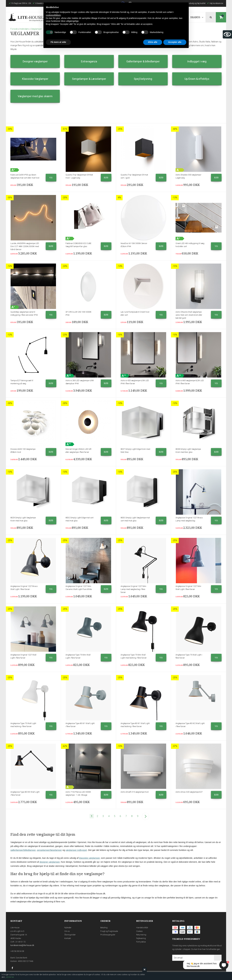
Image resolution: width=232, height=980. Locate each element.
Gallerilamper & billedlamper (143, 61)
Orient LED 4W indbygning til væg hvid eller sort (190, 245)
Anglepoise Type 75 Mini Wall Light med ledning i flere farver (134, 656)
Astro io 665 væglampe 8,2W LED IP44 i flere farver (190, 382)
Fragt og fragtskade (109, 931)
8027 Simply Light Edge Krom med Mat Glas (135, 451)
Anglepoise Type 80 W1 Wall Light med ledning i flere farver (135, 725)
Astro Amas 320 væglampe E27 (189, 792)
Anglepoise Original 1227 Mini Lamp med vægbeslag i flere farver (133, 589)
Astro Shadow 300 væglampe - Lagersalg (189, 176)
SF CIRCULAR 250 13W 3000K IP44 (78, 313)
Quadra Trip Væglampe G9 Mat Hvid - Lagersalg (79, 176)
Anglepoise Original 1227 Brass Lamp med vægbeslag (189, 519)
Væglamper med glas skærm (35, 96)
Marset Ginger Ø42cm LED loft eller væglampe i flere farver (78, 451)
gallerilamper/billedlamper (23, 850)
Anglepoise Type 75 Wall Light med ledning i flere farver (23, 725)
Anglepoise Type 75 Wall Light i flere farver (189, 656)
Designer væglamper (35, 61)
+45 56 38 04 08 (17, 951)
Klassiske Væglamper (35, 79)
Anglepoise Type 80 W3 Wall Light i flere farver (25, 793)
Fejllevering (141, 938)
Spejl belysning (143, 79)
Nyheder (68, 928)
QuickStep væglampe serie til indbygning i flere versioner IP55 (24, 313)
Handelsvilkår (142, 928)
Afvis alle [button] (153, 42)
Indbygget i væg (197, 61)
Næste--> (145, 816)
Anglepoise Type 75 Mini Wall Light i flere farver (78, 656)
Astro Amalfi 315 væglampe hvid (135, 792)
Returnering (141, 935)
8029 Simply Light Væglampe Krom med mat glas (23, 519)
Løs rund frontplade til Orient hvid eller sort (135, 313)
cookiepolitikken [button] (53, 15)
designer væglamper (50, 862)
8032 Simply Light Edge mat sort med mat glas (80, 519)
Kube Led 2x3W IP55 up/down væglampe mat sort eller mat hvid (25, 176)
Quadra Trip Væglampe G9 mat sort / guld (134, 176)
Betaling (104, 928)
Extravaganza (89, 61)
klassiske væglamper (89, 858)
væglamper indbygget (76, 850)
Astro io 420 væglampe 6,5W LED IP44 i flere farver (135, 382)
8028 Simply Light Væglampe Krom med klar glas (188, 451)
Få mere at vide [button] (58, 42)
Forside (14, 29)
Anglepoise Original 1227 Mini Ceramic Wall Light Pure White (79, 588)
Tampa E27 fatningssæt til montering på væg (22, 382)
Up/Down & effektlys (197, 79)
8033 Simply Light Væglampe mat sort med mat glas (135, 519)
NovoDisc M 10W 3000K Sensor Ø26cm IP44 (134, 245)
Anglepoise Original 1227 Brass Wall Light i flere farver (24, 588)
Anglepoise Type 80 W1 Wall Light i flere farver (80, 725)
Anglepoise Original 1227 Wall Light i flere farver (23, 656)
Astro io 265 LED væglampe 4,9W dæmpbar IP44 (80, 382)
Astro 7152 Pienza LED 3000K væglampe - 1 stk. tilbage (78, 793)
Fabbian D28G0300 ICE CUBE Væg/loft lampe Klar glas (78, 245)
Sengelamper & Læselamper (89, 79)
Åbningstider (70, 935)
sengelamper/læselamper (49, 850)
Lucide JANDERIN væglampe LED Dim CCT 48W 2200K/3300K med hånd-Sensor (25, 246)
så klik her (10, 977)
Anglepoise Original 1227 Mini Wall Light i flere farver (188, 588)
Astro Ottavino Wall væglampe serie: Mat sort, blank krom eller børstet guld (189, 315)
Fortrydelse (141, 942)
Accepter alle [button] (175, 42)
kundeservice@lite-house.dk (22, 945)
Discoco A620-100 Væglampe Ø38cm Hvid (23, 451)
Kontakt (68, 938)
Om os (67, 931)
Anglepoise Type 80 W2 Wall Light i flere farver (190, 725)
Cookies (139, 931)
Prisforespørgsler (108, 935)
